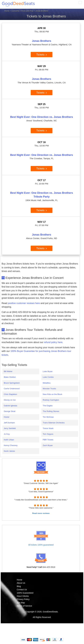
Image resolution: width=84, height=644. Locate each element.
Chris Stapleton (10, 394)
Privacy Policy (23, 599)
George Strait (10, 411)
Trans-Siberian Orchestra (54, 423)
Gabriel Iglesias (10, 406)
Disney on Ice (10, 400)
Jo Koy (7, 434)
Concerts (15, 11)
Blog (19, 586)
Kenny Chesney (11, 445)
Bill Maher (8, 371)
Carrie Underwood (12, 389)
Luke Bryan (48, 371)
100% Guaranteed (25, 593)
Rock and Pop (27, 11)
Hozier (7, 417)
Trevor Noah (48, 428)
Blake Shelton (10, 377)
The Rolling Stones (51, 411)
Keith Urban (9, 440)
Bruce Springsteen (12, 383)
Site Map (21, 603)
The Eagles (48, 406)
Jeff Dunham (9, 423)
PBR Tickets (48, 440)
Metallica (47, 383)
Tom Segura (48, 434)
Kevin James (9, 451)
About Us (21, 583)
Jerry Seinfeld (10, 428)
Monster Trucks (49, 389)
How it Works (23, 596)
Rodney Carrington (51, 400)
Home (7, 11)
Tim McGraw (48, 417)
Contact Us (22, 590)
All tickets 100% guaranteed (41, 545)
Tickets (41, 55)
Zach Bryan (48, 445)
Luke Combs (48, 377)
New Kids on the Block (52, 394)
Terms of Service (24, 606)
